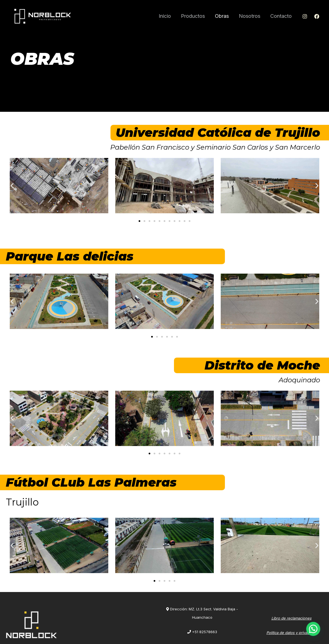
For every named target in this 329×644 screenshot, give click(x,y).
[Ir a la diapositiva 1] (139, 221)
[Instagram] (305, 16)
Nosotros (250, 16)
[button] (12, 186)
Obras (222, 16)
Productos (193, 16)
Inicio (165, 16)
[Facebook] (317, 16)
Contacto (281, 16)
